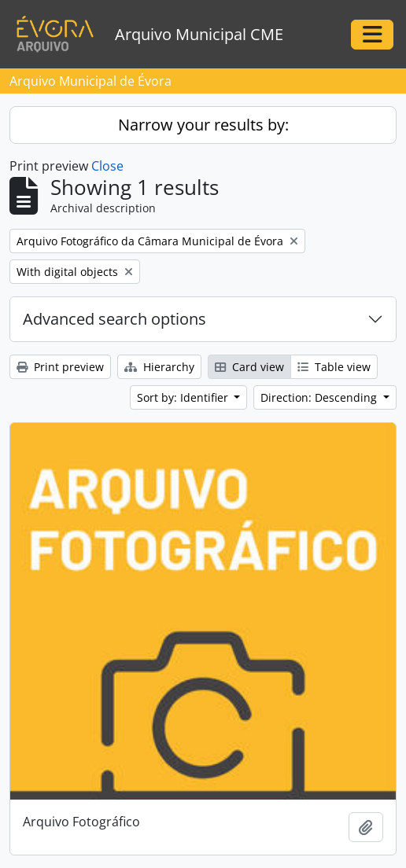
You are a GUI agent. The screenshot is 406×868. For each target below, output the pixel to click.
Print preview (60, 367)
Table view (334, 367)
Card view (249, 367)
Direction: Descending (320, 397)
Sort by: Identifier (184, 397)
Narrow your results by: (203, 125)
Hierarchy (159, 367)
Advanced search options (114, 319)
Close (107, 166)
